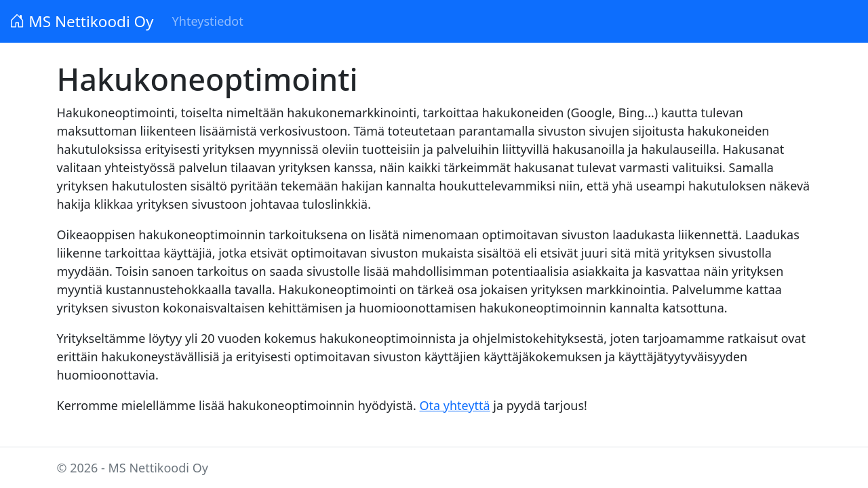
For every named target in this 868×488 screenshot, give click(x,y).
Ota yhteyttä (454, 405)
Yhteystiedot (208, 21)
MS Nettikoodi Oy (82, 21)
